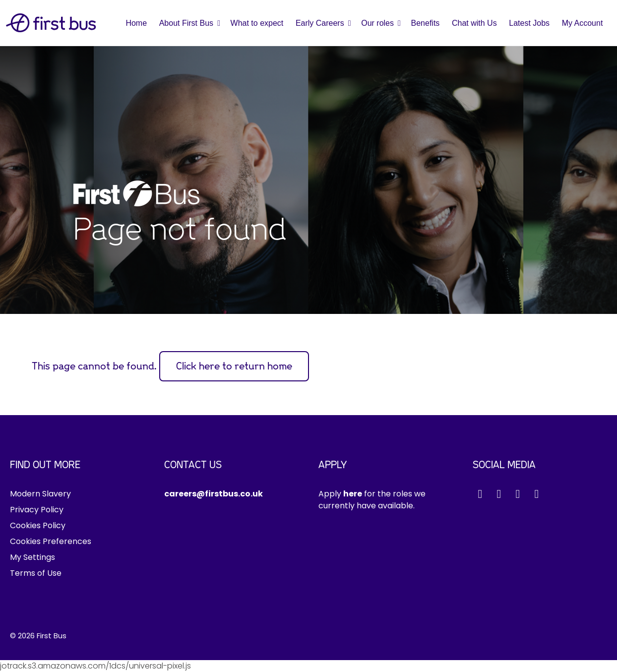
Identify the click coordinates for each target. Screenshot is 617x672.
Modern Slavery (40, 494)
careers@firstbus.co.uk (214, 494)
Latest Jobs (529, 23)
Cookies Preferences (51, 541)
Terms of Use (36, 573)
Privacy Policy (37, 510)
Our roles (377, 23)
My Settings (32, 557)
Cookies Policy (38, 525)
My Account (583, 23)
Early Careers (320, 23)
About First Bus (186, 23)
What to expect (257, 23)
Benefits (426, 23)
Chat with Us (474, 23)
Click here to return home (234, 366)
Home (136, 23)
